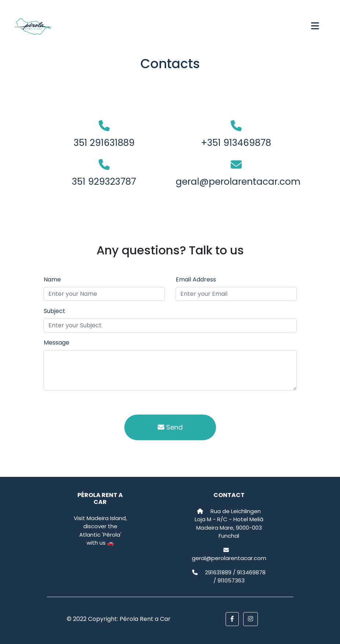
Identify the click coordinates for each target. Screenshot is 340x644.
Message (56, 343)
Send (170, 427)
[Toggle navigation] (315, 27)
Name (52, 279)
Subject (54, 311)
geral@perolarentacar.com (238, 182)
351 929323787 (104, 182)
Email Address (196, 279)
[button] (232, 619)
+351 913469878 (236, 143)
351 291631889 (104, 143)
